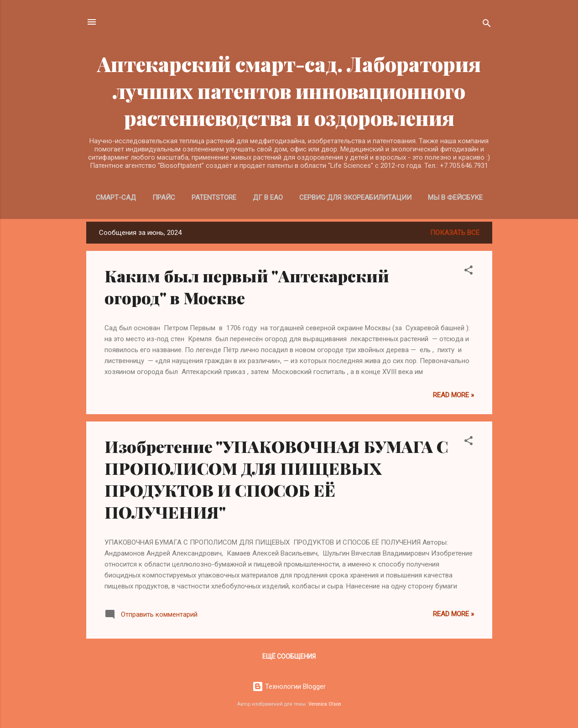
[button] (469, 272)
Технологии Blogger (289, 686)
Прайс (164, 198)
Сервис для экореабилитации (355, 198)
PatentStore (214, 198)
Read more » (453, 395)
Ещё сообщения (289, 656)
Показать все (455, 233)
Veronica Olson (325, 704)
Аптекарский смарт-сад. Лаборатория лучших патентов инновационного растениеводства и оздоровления (289, 91)
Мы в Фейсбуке (455, 198)
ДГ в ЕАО (268, 198)
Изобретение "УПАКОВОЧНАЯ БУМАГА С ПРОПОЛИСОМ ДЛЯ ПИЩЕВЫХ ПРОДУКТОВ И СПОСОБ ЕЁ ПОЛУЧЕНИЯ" (276, 479)
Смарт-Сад (116, 198)
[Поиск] (487, 25)
